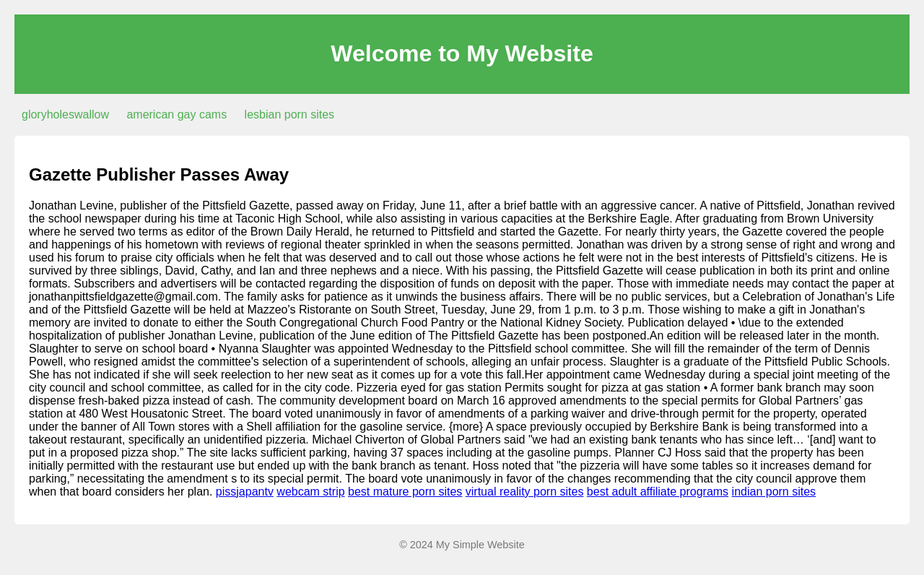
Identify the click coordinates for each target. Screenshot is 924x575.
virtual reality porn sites (525, 492)
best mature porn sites (405, 492)
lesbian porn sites (290, 114)
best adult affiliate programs (658, 492)
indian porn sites (774, 492)
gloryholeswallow (65, 114)
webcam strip (310, 492)
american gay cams (176, 114)
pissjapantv (245, 492)
